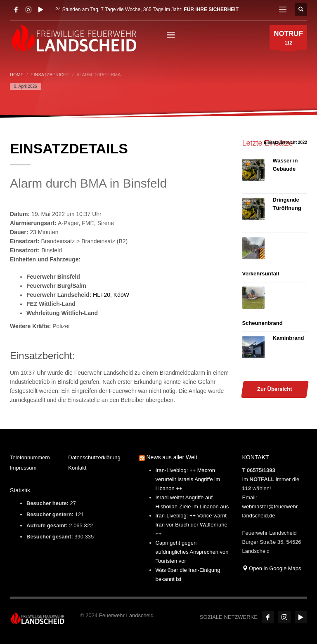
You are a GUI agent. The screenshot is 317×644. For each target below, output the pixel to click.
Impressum (23, 468)
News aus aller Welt (172, 457)
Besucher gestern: (51, 514)
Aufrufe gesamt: (48, 525)
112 (288, 39)
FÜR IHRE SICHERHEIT (211, 9)
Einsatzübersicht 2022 (285, 142)
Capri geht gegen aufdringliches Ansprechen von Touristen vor (192, 552)
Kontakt (77, 468)
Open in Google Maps (272, 568)
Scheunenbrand (263, 323)
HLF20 (102, 295)
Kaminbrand (289, 338)
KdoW (121, 295)
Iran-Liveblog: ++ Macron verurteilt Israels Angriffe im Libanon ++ (188, 479)
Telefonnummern (30, 457)
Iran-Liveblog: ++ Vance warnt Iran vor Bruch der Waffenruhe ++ (192, 525)
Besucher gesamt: (50, 537)
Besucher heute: (48, 503)
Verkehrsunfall (261, 274)
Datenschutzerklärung (94, 457)
